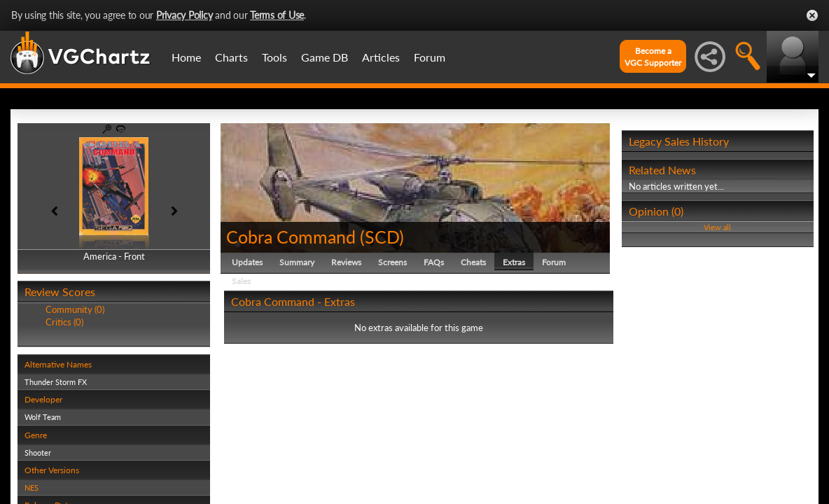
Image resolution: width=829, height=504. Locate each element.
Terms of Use (277, 15)
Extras (514, 262)
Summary (297, 262)
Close (812, 15)
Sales (241, 281)
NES (32, 488)
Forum (430, 57)
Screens (392, 262)
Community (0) (75, 309)
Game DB (325, 57)
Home (186, 57)
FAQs (434, 262)
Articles (381, 57)
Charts (231, 57)
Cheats (473, 262)
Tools (274, 57)
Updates (247, 262)
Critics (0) (64, 322)
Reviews (346, 262)
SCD (382, 237)
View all (717, 227)
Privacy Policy (184, 15)
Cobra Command (291, 237)
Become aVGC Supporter (653, 57)
